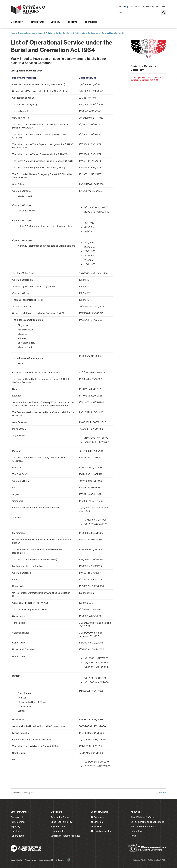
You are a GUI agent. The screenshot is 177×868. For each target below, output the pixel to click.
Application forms (60, 817)
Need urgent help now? (156, 7)
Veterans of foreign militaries (65, 836)
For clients (73, 22)
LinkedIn (97, 822)
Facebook (97, 817)
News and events (136, 7)
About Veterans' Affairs (142, 817)
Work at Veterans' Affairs (143, 826)
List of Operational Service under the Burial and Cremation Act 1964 (99, 33)
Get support (18, 22)
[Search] (164, 12)
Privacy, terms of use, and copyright (39, 860)
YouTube (97, 827)
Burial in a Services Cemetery (59, 33)
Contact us (122, 7)
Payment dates (58, 826)
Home (13, 33)
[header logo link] (28, 10)
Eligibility (56, 22)
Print (163, 793)
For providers (91, 22)
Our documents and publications (147, 822)
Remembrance (38, 22)
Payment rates (58, 831)
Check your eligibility (61, 822)
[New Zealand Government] (147, 848)
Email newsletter (101, 831)
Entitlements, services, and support (31, 33)
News (133, 836)
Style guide (60, 860)
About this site (16, 860)
